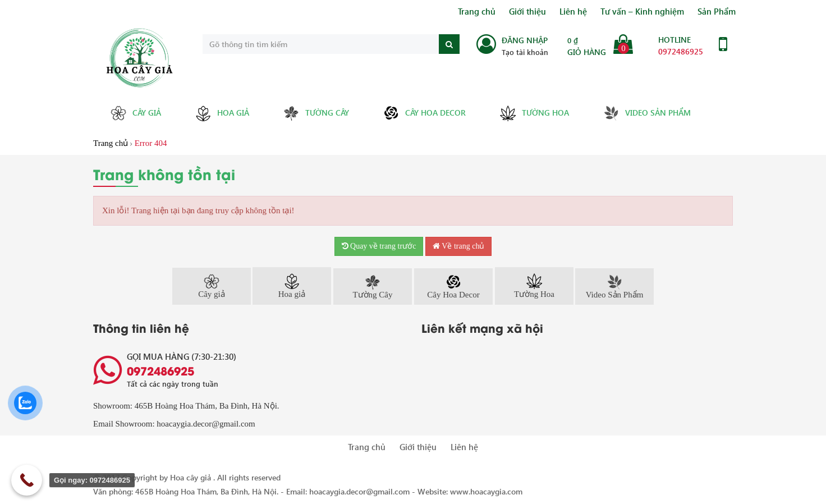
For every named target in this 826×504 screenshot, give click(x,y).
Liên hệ (573, 11)
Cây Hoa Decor (424, 113)
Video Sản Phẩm (647, 113)
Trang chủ (477, 11)
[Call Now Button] (27, 480)
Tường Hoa (534, 113)
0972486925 (681, 51)
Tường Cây (316, 113)
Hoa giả (222, 113)
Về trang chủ (458, 246)
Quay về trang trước (379, 246)
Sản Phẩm (717, 11)
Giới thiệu (527, 11)
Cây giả (136, 113)
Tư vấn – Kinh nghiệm (642, 11)
